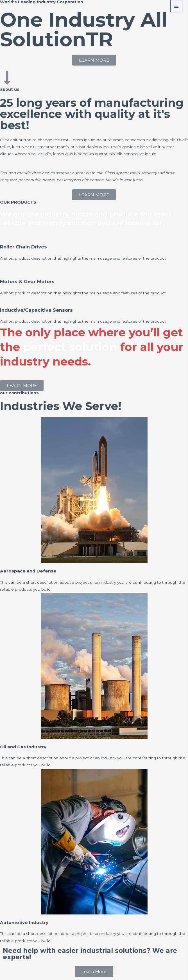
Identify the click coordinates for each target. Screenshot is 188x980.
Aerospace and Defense (30, 571)
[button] (94, 60)
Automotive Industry (26, 922)
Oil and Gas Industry (25, 747)
